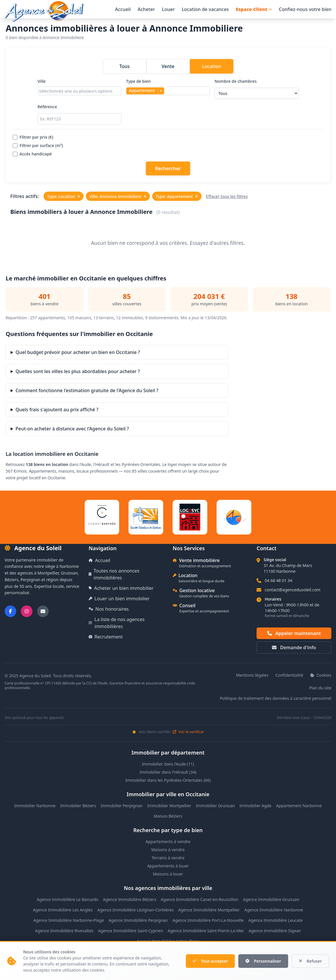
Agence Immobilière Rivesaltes (64, 931)
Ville (80, 89)
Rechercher (168, 168)
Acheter (146, 9)
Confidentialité (289, 675)
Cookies (321, 675)
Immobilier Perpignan (121, 806)
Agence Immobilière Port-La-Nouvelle (208, 920)
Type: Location (63, 196)
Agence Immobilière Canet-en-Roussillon (200, 899)
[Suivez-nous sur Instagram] (27, 611)
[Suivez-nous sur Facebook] (10, 611)
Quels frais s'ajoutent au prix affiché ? (57, 410)
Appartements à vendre (168, 842)
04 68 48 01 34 (278, 580)
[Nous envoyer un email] (43, 611)
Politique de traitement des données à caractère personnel (276, 698)
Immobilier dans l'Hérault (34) (168, 772)
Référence (80, 114)
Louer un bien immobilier (119, 599)
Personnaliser (263, 961)
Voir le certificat (188, 732)
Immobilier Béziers (78, 806)
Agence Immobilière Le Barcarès (68, 899)
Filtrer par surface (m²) (38, 145)
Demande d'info (294, 647)
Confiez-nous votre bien (305, 9)
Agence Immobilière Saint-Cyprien (130, 931)
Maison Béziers (168, 816)
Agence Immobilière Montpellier (209, 910)
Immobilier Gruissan (215, 806)
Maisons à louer (168, 874)
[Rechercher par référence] (80, 119)
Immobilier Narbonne (35, 806)
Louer (168, 9)
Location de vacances (205, 9)
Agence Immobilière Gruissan (271, 899)
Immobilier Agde (255, 806)
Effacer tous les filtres (227, 196)
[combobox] (80, 91)
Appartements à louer (168, 866)
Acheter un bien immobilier (121, 588)
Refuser (310, 961)
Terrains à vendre (168, 858)
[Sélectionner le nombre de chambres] (256, 93)
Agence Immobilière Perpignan (138, 920)
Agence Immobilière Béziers (130, 899)
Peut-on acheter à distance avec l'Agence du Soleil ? (72, 429)
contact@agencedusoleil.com (293, 590)
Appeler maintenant (294, 633)
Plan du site (320, 688)
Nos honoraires (109, 609)
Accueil (123, 9)
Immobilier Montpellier (169, 806)
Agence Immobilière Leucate (276, 920)
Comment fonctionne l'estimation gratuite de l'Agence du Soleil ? (87, 390)
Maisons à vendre (168, 850)
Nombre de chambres (256, 89)
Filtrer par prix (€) (33, 137)
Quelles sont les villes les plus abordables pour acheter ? (78, 371)
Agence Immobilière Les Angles (63, 910)
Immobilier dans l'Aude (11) (168, 764)
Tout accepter (210, 961)
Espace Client (254, 9)
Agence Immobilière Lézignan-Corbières (136, 910)
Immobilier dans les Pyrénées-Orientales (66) (168, 780)
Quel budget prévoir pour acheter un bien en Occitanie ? (78, 352)
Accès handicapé (32, 154)
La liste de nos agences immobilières (117, 623)
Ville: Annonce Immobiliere (118, 196)
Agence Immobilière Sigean (275, 931)
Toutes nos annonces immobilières (114, 574)
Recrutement (106, 637)
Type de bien (168, 89)
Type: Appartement (177, 196)
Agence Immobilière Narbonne (274, 910)
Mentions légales (252, 675)
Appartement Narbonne (299, 806)
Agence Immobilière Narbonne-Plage (69, 920)
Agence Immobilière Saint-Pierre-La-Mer (206, 931)
